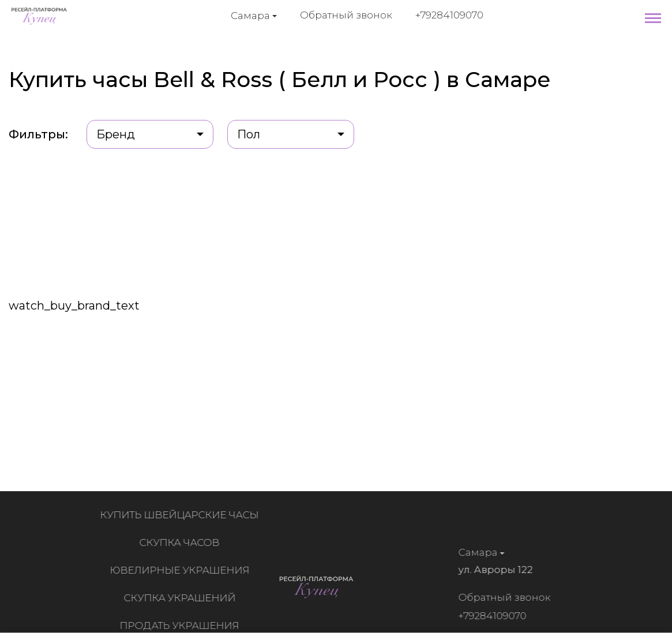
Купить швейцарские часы (181, 515)
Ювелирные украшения (182, 570)
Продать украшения (181, 626)
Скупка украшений (182, 598)
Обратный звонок (346, 15)
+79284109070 (449, 15)
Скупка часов (181, 542)
